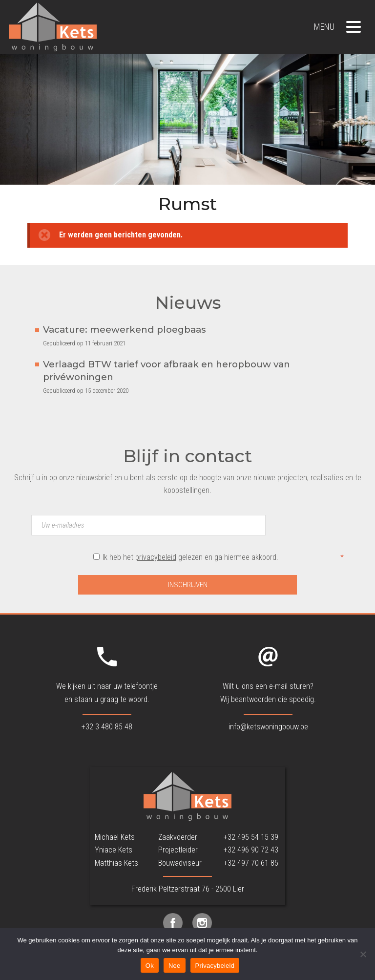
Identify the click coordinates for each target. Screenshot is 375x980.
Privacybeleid (215, 966)
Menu (337, 27)
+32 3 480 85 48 (107, 727)
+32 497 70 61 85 (251, 863)
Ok (150, 966)
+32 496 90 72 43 (251, 850)
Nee (175, 966)
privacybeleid (156, 557)
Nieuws (188, 303)
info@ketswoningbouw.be (268, 727)
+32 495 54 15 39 (251, 837)
